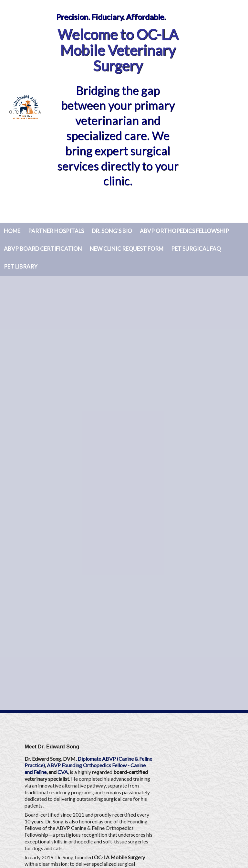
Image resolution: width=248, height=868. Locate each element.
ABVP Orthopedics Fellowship (184, 231)
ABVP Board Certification (43, 249)
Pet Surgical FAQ (196, 249)
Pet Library (21, 266)
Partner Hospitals (56, 231)
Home (12, 231)
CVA (63, 772)
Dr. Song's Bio (112, 231)
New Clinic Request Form (127, 249)
